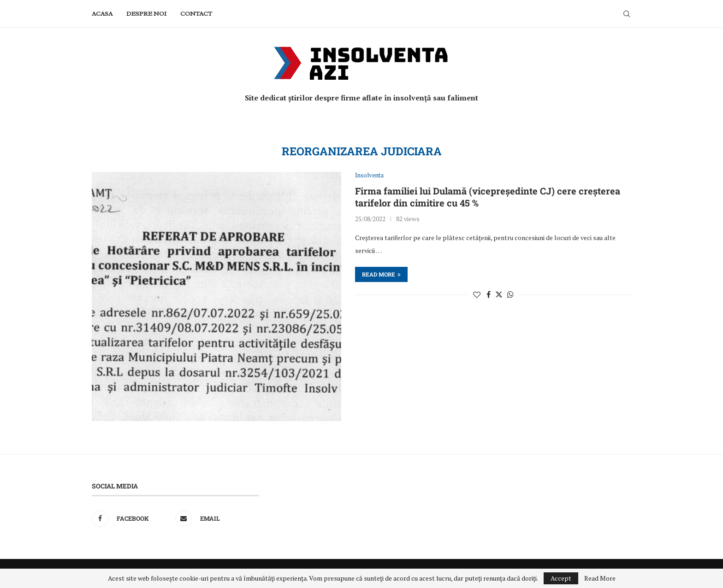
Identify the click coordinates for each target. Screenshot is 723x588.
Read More (600, 578)
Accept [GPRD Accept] (561, 578)
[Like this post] (477, 294)
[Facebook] (131, 518)
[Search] (627, 14)
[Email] (215, 518)
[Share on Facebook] (489, 294)
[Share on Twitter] (499, 294)
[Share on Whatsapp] (510, 294)
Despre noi (146, 14)
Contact (196, 14)
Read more (381, 274)
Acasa (102, 14)
